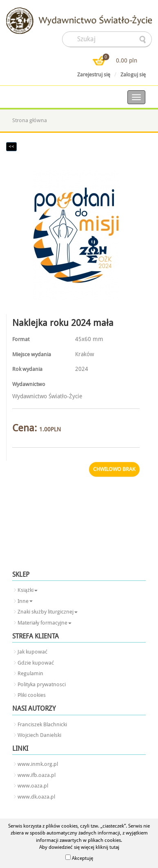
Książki (28, 590)
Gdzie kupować (36, 663)
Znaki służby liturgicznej (48, 612)
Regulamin (30, 673)
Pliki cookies (32, 695)
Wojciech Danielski (39, 735)
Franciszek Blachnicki (42, 724)
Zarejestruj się (94, 75)
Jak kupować (32, 652)
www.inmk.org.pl (38, 764)
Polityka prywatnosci (42, 684)
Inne (25, 601)
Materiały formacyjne (45, 623)
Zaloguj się (133, 75)
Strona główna (30, 120)
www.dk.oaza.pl (36, 797)
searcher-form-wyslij (143, 40)
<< (11, 147)
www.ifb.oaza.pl (37, 775)
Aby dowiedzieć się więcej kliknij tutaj (79, 847)
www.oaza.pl (33, 786)
